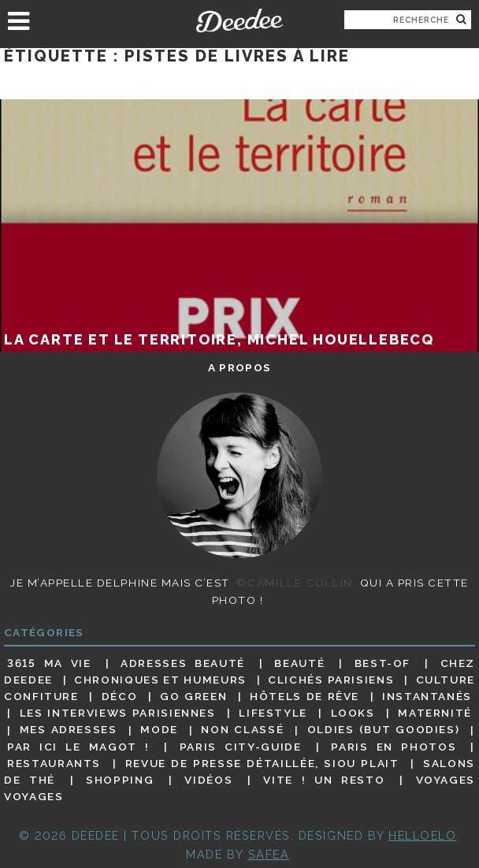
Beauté (299, 663)
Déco (120, 696)
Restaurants (54, 763)
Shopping (120, 780)
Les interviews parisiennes (118, 713)
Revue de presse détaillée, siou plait (262, 763)
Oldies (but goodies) (383, 730)
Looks (353, 713)
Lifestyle (273, 713)
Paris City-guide (241, 747)
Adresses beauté (183, 663)
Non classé (242, 730)
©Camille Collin (294, 583)
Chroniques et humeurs (160, 680)
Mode (159, 730)
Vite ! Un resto (324, 780)
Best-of (382, 663)
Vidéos (208, 780)
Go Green (193, 696)
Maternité (435, 713)
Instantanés (427, 696)
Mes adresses (69, 730)
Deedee (240, 20)
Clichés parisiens (331, 680)
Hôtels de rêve (304, 696)
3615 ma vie (49, 663)
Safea (269, 854)
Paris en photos (394, 747)
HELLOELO (422, 835)
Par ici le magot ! (78, 747)
